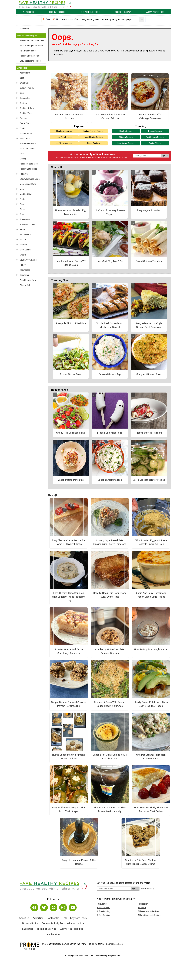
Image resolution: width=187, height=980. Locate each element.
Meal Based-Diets (28, 184)
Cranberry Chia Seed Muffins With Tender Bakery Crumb (141, 862)
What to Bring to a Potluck (31, 46)
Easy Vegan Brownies (149, 210)
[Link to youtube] (73, 908)
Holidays (24, 174)
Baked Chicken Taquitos (149, 261)
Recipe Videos (155, 143)
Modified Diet (26, 194)
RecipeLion (143, 904)
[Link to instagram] (63, 908)
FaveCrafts (102, 904)
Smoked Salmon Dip (110, 374)
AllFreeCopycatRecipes (148, 911)
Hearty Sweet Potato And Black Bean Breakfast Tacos (151, 704)
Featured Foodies (28, 144)
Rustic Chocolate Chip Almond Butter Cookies (69, 757)
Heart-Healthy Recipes (93, 137)
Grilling (23, 159)
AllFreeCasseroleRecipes (149, 915)
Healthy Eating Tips (28, 169)
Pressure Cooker (27, 224)
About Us (24, 918)
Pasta (22, 199)
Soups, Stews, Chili (28, 260)
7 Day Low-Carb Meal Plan (32, 41)
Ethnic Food (25, 139)
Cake (22, 93)
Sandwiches (25, 235)
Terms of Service (46, 929)
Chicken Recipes (126, 137)
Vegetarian (24, 275)
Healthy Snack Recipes (30, 56)
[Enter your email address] (114, 888)
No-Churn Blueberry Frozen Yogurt (110, 212)
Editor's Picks (26, 133)
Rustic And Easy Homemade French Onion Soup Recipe (151, 595)
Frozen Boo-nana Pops (110, 433)
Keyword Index (79, 918)
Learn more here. (115, 944)
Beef (22, 78)
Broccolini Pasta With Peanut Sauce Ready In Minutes (110, 704)
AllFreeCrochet (103, 908)
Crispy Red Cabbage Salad (71, 433)
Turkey (23, 265)
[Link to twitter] (44, 908)
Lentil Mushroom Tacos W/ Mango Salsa (71, 263)
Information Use (120, 157)
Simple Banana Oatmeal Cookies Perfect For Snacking (69, 704)
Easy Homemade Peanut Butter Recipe (79, 862)
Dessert (23, 118)
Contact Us (53, 918)
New (53, 495)
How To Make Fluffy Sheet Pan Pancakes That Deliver (151, 809)
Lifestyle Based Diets (30, 179)
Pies (22, 204)
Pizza (22, 209)
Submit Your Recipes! (72, 929)
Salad (22, 230)
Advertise (38, 918)
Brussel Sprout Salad (71, 374)
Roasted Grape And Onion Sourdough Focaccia (69, 651)
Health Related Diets (29, 164)
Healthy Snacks (126, 131)
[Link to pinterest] (54, 908)
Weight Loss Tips (28, 280)
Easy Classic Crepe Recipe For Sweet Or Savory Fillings (69, 542)
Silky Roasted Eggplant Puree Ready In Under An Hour (151, 542)
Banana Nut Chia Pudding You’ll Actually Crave (110, 757)
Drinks (23, 128)
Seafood (24, 245)
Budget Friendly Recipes (94, 131)
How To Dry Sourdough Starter (151, 649)
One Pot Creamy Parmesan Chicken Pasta (151, 757)
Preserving (25, 219)
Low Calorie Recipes (126, 143)
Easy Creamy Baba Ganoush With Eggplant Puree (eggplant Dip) (69, 597)
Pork (22, 214)
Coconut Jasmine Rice (110, 480)
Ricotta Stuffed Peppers (149, 433)
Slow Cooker (25, 250)
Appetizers (25, 73)
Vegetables (25, 270)
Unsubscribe (53, 934)
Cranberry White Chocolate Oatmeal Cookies (110, 651)
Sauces (23, 240)
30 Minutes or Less (64, 143)
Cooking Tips (26, 113)
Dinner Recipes (94, 143)
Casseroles (25, 98)
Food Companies (27, 149)
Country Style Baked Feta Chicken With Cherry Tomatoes (110, 542)
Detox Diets (25, 123)
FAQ (65, 918)
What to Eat (25, 285)
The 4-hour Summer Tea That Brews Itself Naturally (110, 809)
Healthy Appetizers (64, 131)
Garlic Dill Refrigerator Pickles (149, 480)
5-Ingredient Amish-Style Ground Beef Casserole (149, 325)
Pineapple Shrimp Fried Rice (71, 323)
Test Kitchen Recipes (155, 137)
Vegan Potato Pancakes (71, 480)
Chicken (23, 103)
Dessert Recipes (155, 131)
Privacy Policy (107, 157)
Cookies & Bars (27, 108)
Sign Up (165, 156)
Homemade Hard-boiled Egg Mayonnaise (71, 212)
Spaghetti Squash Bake (149, 374)
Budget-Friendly (27, 88)
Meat (22, 189)
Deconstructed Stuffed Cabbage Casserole (150, 116)
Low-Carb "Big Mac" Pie (110, 261)
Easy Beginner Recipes (30, 61)
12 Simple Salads (28, 51)
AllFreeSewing (103, 915)
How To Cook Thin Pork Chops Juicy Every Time (110, 595)
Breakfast (24, 83)
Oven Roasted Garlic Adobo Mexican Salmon (110, 116)
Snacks (23, 255)
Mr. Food (142, 908)
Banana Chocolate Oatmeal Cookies (69, 116)
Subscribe (24, 29)
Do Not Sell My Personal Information (63, 923)
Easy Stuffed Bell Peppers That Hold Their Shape (69, 809)
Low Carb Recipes (64, 137)
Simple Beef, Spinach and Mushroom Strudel (110, 325)
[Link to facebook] (34, 908)
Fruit (22, 154)
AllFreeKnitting (103, 911)
